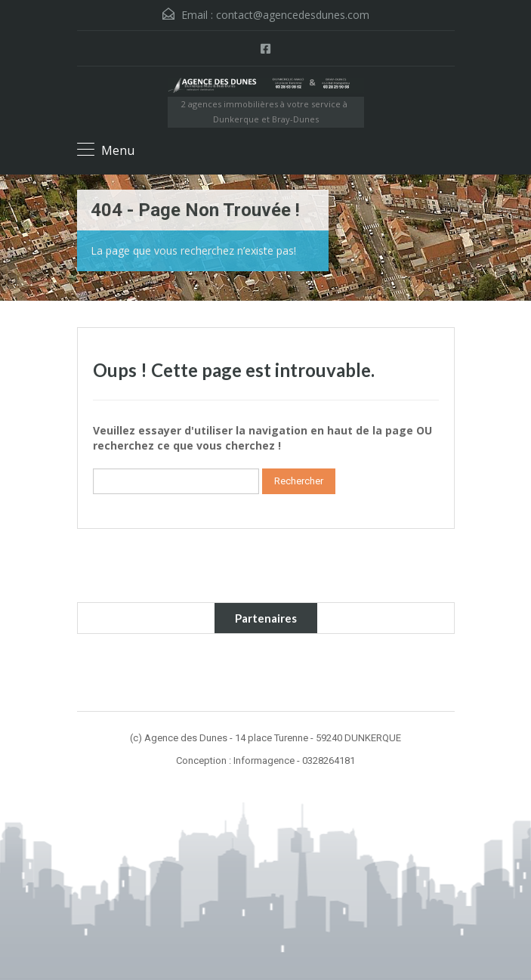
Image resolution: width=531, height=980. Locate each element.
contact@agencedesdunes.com (293, 15)
